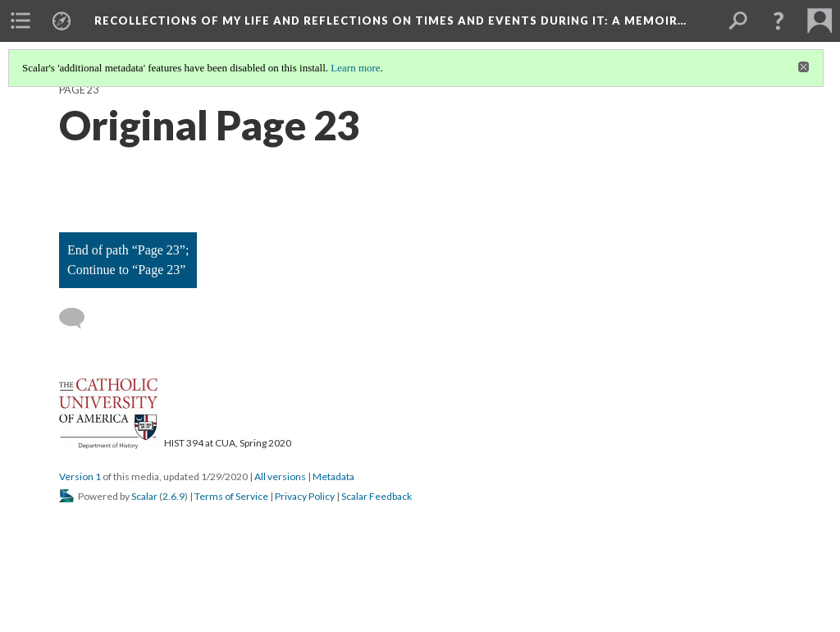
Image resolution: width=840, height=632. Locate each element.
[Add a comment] (79, 318)
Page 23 (79, 90)
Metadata (333, 476)
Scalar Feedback (377, 496)
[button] (778, 21)
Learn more (355, 68)
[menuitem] (21, 21)
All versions (280, 476)
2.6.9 (173, 496)
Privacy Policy (305, 496)
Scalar (144, 496)
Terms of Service (231, 496)
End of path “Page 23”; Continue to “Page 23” (128, 260)
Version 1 (80, 476)
